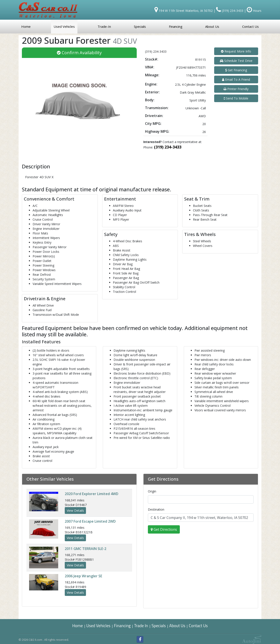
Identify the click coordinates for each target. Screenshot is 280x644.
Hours (254, 11)
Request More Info (236, 51)
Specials (159, 626)
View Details (75, 510)
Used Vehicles (98, 626)
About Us (177, 626)
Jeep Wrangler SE (83, 576)
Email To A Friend (236, 79)
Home (77, 626)
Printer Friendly (236, 89)
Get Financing (236, 70)
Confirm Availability (79, 53)
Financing (122, 626)
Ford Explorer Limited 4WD (92, 494)
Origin (152, 491)
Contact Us (198, 626)
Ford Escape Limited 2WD (90, 521)
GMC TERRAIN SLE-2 (86, 549)
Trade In (141, 626)
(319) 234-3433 (168, 147)
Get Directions (164, 529)
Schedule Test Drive (236, 61)
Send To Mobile (236, 98)
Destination (156, 509)
